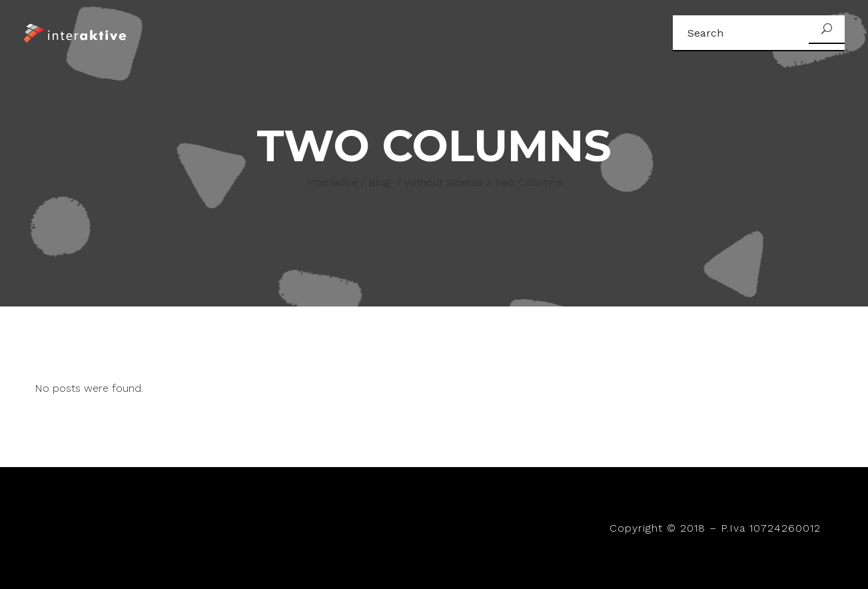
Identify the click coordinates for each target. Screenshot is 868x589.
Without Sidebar (444, 183)
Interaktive (332, 183)
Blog (379, 183)
